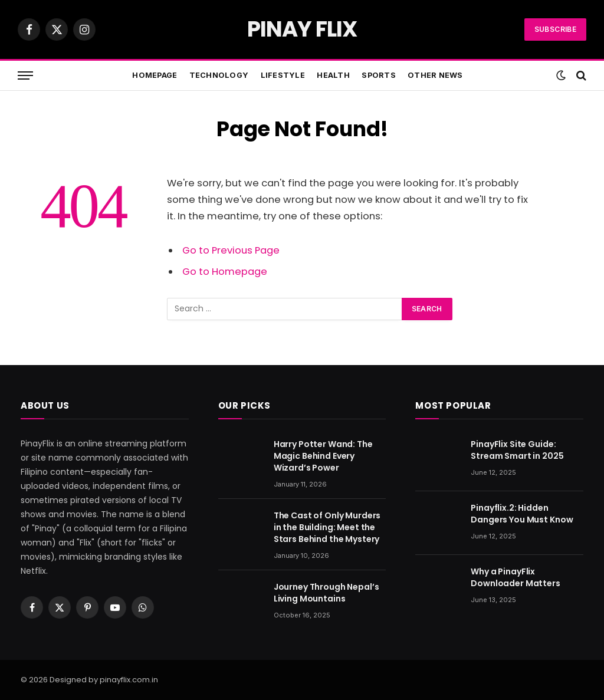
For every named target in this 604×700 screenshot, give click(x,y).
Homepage (155, 75)
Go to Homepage (225, 272)
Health (333, 75)
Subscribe (555, 29)
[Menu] (25, 76)
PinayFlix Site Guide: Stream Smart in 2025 (517, 450)
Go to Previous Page (231, 250)
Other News (435, 75)
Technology (219, 75)
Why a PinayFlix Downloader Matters (515, 577)
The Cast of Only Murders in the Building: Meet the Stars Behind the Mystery (327, 527)
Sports (379, 75)
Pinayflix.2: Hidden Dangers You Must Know (522, 514)
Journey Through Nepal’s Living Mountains (326, 593)
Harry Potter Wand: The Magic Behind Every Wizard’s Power (323, 456)
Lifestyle (283, 75)
